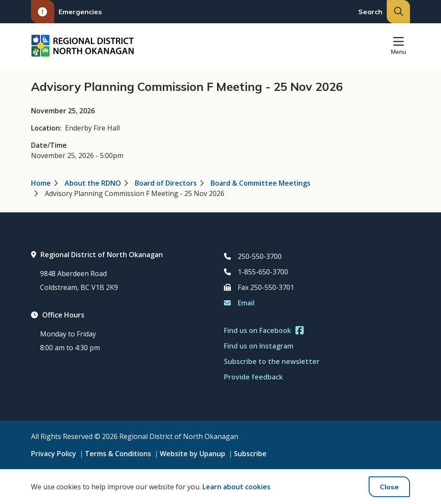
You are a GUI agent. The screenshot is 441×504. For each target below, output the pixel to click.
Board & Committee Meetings (261, 183)
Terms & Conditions (118, 454)
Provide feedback (253, 377)
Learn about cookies (236, 487)
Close (389, 487)
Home (41, 183)
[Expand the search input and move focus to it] (398, 12)
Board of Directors (166, 183)
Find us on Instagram (259, 346)
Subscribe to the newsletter (272, 361)
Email (239, 303)
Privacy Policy (54, 454)
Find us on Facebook (264, 330)
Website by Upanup (193, 454)
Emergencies (67, 12)
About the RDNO (93, 183)
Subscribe (250, 454)
